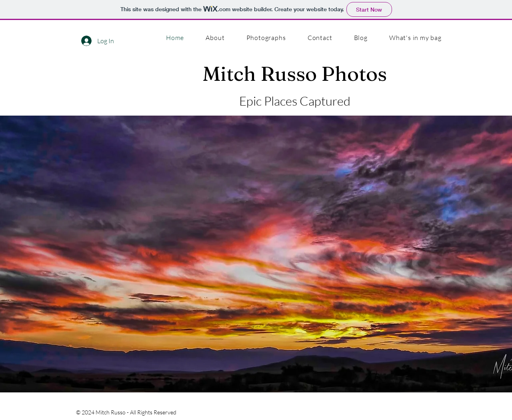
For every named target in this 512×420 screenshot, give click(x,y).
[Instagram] (488, 41)
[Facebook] (473, 41)
